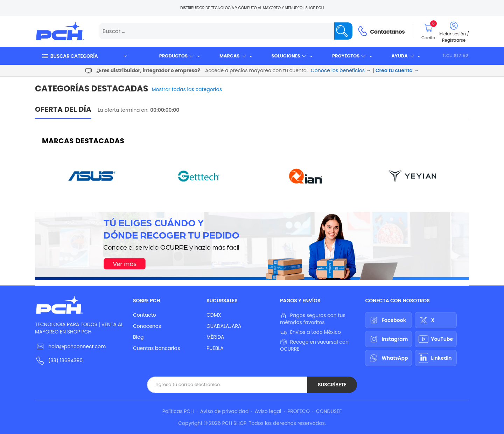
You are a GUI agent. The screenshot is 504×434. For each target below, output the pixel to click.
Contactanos (387, 32)
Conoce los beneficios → (341, 70)
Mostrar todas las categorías (187, 89)
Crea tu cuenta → (397, 70)
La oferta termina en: (123, 110)
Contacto (145, 315)
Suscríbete (332, 385)
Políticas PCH (178, 411)
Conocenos (147, 326)
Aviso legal (268, 411)
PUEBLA (215, 348)
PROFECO (299, 411)
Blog (138, 337)
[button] (84, 56)
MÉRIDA (215, 337)
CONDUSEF (329, 411)
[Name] (343, 31)
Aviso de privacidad (224, 411)
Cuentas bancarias (156, 348)
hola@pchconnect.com (77, 346)
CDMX (214, 315)
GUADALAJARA (224, 326)
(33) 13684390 (65, 360)
